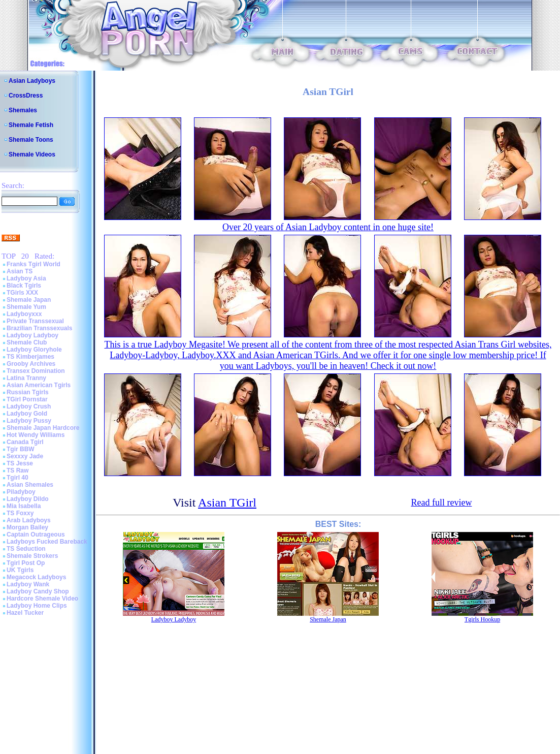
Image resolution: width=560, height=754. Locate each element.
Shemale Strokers (32, 556)
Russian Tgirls (28, 392)
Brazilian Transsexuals (39, 328)
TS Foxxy (20, 513)
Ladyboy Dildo (28, 499)
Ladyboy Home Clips (37, 606)
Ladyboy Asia (26, 278)
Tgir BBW (21, 449)
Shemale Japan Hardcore (43, 428)
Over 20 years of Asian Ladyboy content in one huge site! (328, 227)
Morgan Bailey (27, 527)
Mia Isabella (24, 506)
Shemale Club (27, 342)
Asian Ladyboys (32, 81)
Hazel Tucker (25, 613)
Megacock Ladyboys (36, 577)
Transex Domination (36, 371)
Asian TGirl (227, 502)
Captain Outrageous (36, 535)
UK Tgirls (20, 570)
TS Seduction (26, 549)
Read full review (441, 502)
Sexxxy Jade (25, 456)
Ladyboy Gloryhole (34, 350)
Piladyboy (21, 492)
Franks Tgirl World (34, 264)
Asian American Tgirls (39, 385)
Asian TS (20, 271)
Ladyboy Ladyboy (32, 335)
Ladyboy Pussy (29, 421)
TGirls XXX (22, 293)
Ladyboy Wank (28, 584)
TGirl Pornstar (27, 399)
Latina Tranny (26, 378)
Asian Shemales (30, 485)
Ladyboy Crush (29, 406)
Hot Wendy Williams (36, 435)
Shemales (23, 110)
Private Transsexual (35, 321)
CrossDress (26, 96)
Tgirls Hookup (482, 619)
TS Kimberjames (30, 357)
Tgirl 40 (18, 478)
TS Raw (18, 470)
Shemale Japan (29, 300)
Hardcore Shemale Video (42, 599)
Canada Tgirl (25, 442)
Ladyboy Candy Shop (38, 591)
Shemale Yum (26, 307)
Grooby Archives (31, 364)
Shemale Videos (32, 154)
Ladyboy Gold (27, 414)
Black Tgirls (24, 286)
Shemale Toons (31, 140)
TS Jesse (20, 463)
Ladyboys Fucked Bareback (47, 542)
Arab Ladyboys (29, 520)
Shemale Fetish (31, 125)
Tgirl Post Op (26, 563)
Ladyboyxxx (24, 314)
